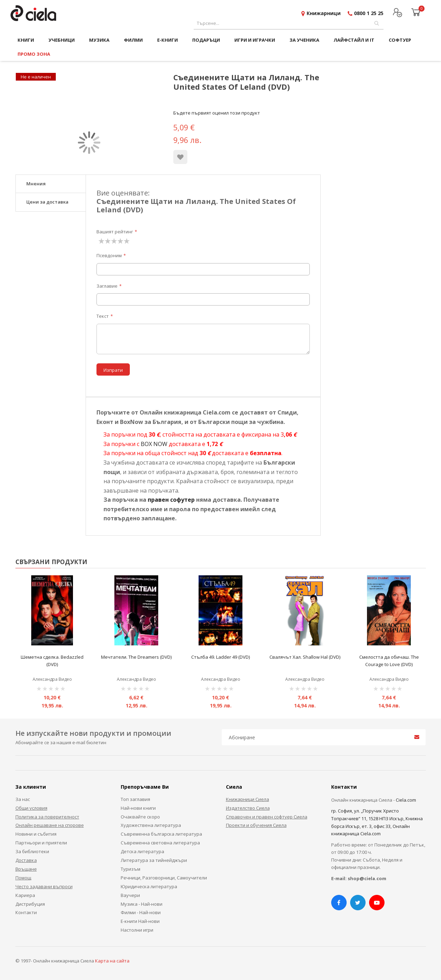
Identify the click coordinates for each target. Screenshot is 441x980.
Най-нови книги (138, 808)
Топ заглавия (135, 799)
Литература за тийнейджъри (154, 860)
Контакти (26, 912)
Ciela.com (406, 800)
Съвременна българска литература (161, 834)
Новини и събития (36, 834)
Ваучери (130, 895)
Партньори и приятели (41, 843)
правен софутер (171, 500)
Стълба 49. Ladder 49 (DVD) (220, 657)
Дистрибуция (30, 904)
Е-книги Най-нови (140, 921)
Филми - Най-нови (141, 912)
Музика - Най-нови (142, 904)
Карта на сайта (112, 961)
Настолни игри (137, 930)
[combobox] (289, 23)
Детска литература (142, 851)
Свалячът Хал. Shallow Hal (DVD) (305, 657)
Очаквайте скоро (140, 817)
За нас (23, 799)
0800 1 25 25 (369, 13)
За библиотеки (32, 851)
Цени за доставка (47, 202)
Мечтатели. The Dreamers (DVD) (136, 657)
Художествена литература (151, 825)
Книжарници (324, 13)
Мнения (36, 184)
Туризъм (131, 869)
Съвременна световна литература (160, 843)
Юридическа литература (149, 886)
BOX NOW (154, 444)
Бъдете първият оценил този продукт (217, 113)
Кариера (25, 895)
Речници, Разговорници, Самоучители (164, 878)
